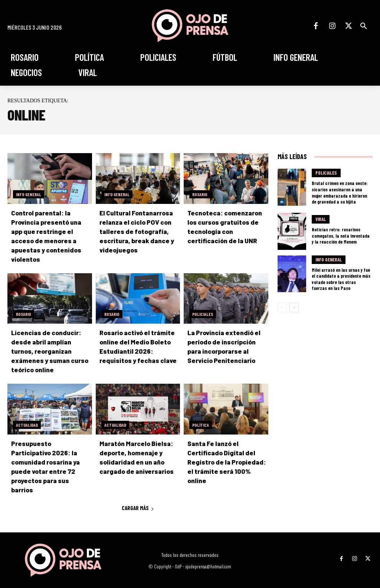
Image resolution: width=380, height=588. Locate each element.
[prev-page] (282, 305)
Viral (321, 218)
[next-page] (294, 305)
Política (201, 425)
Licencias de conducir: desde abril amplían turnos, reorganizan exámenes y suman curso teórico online (48, 351)
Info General (29, 194)
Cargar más (138, 499)
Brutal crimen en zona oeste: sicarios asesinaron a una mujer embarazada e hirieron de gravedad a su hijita (340, 192)
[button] (364, 26)
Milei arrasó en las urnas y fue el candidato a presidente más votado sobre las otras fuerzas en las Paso (340, 277)
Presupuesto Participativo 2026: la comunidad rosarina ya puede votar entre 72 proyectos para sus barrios (51, 462)
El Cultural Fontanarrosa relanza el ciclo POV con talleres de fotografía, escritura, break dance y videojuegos (136, 231)
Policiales (203, 314)
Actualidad (27, 425)
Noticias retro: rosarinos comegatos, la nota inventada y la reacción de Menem (340, 234)
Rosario (200, 194)
